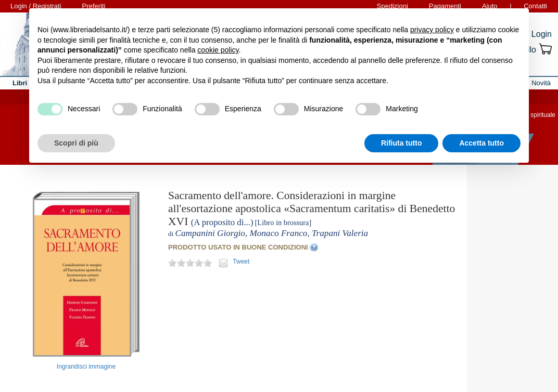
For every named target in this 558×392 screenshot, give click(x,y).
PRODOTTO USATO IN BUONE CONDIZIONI (238, 247)
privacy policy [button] (432, 30)
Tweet (241, 262)
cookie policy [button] (218, 50)
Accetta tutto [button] (481, 143)
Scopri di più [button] (76, 143)
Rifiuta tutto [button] (402, 143)
